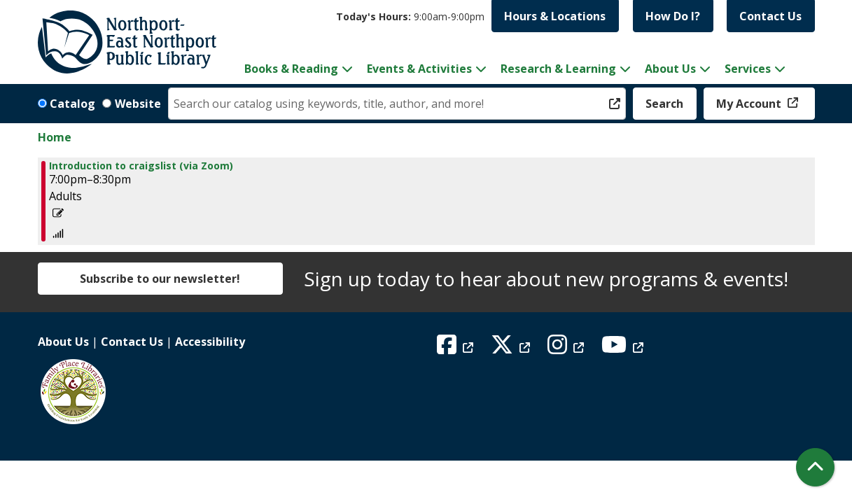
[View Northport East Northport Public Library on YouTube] (624, 349)
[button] (410, 16)
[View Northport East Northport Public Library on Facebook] (457, 349)
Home (55, 137)
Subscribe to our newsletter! (160, 279)
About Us (63, 342)
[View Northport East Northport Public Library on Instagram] (567, 349)
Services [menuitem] (748, 69)
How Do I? (673, 16)
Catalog (72, 104)
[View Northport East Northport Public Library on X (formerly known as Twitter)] (512, 349)
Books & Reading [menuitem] (291, 69)
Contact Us (770, 16)
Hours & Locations (555, 16)
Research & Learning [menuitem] (558, 69)
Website (138, 104)
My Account (750, 104)
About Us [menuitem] (670, 69)
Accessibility (210, 342)
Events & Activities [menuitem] (419, 69)
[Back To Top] (815, 467)
